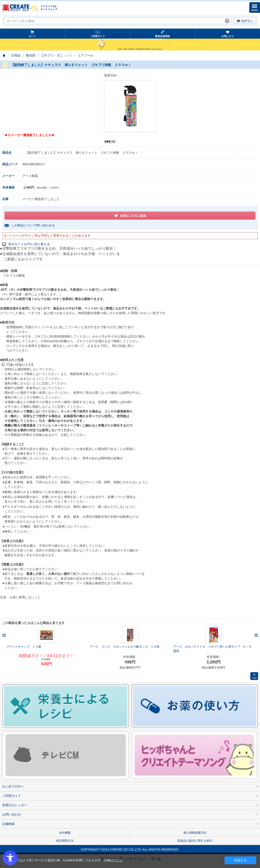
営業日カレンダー (15, 805)
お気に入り (228, 36)
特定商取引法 (65, 841)
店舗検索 (8, 824)
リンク (118, 860)
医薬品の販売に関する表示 (195, 841)
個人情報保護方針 (195, 833)
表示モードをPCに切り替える (29, 244)
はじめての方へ (13, 786)
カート (32, 36)
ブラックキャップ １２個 (24, 647)
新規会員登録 (162, 36)
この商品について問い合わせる (33, 225)
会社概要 (65, 833)
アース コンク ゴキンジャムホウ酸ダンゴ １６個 (125, 647)
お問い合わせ (12, 814)
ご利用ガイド (98, 36)
